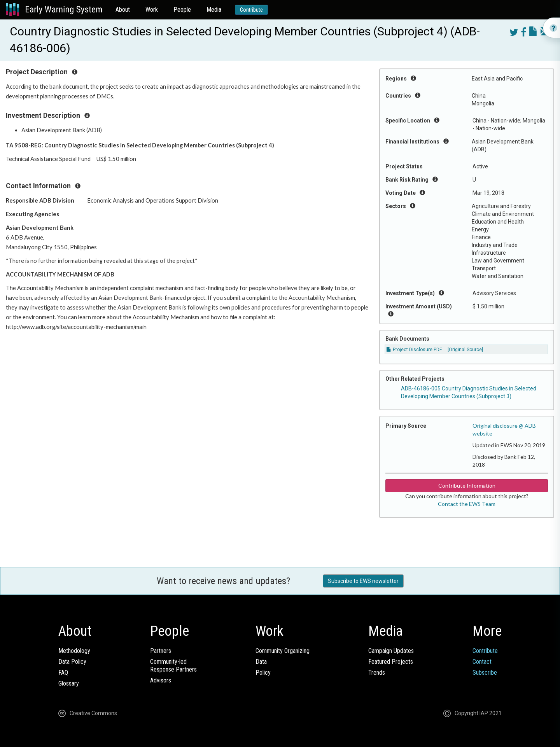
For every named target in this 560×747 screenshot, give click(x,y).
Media (214, 10)
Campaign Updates (391, 651)
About (123, 10)
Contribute (251, 10)
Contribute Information (467, 485)
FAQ (63, 673)
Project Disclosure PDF (414, 350)
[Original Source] (465, 350)
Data (261, 662)
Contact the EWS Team (467, 504)
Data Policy (72, 662)
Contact (482, 662)
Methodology (74, 651)
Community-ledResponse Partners (173, 666)
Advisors (161, 680)
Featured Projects (391, 662)
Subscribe (485, 673)
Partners (161, 651)
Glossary (69, 683)
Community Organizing (283, 651)
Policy (263, 673)
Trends (377, 673)
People (182, 10)
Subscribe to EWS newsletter (363, 581)
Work (152, 10)
